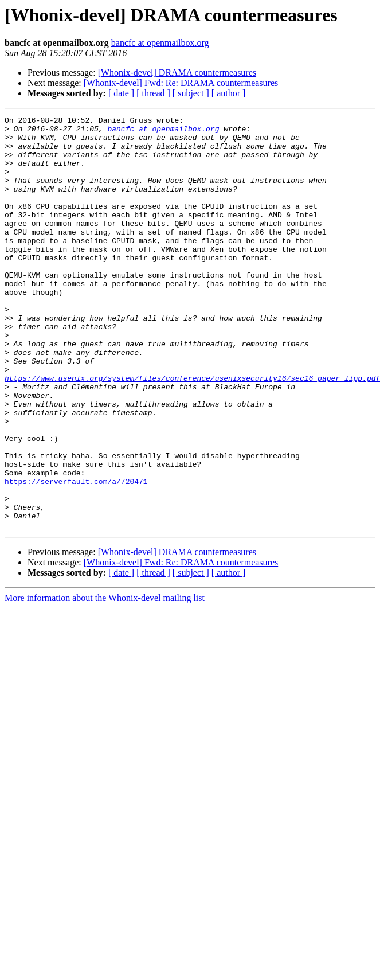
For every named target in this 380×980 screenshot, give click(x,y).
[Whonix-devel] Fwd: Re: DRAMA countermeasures (181, 83)
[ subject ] (191, 93)
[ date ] (121, 93)
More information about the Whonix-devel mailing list (105, 680)
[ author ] (229, 93)
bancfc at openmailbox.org (160, 43)
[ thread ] (153, 93)
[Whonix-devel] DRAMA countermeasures (177, 73)
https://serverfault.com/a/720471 (76, 555)
